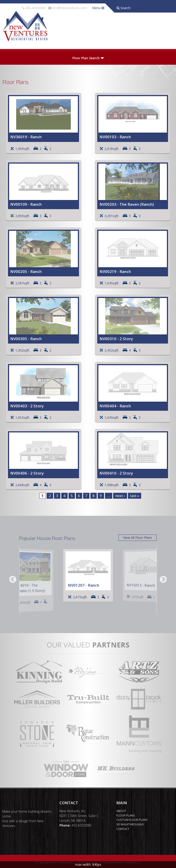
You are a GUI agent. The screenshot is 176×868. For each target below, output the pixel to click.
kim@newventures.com (70, 8)
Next (163, 580)
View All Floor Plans (138, 538)
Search (124, 8)
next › (120, 496)
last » (135, 496)
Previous (13, 580)
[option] (32, 580)
